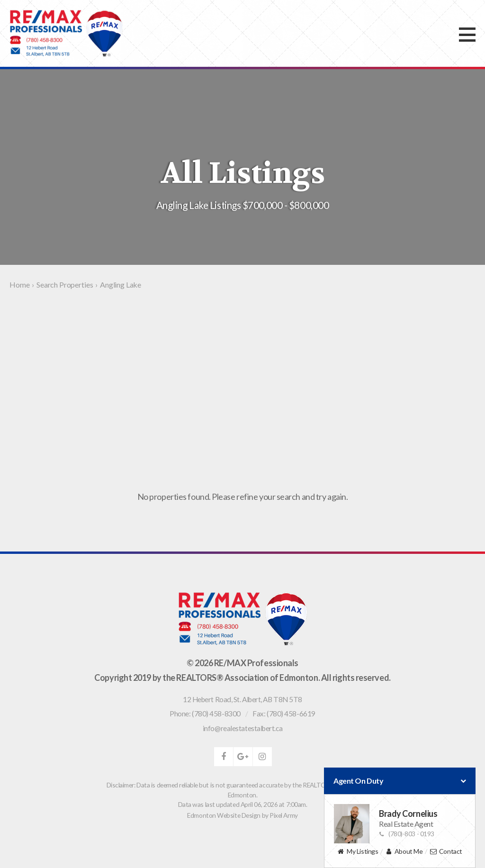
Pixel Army (284, 815)
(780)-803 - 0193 (407, 834)
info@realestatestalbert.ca (242, 728)
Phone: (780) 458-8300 (205, 714)
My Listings (358, 852)
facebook (224, 757)
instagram (262, 757)
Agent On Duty (400, 781)
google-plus (243, 757)
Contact (446, 852)
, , (242, 699)
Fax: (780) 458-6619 (284, 714)
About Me (404, 852)
